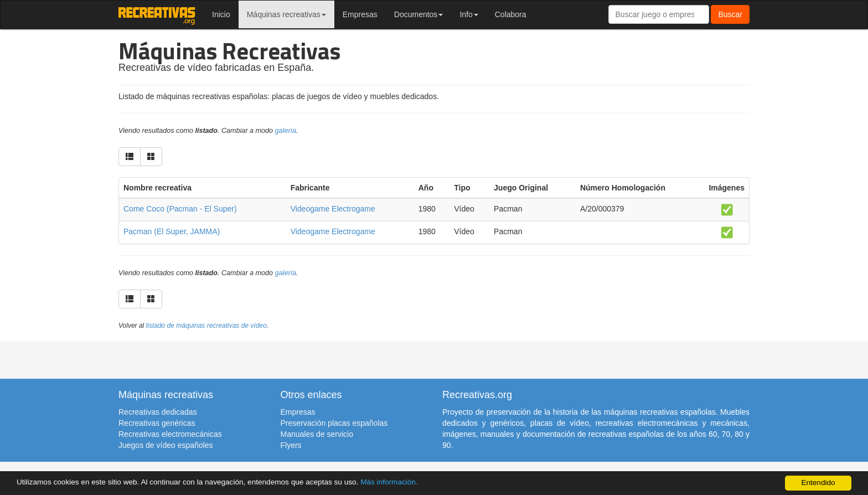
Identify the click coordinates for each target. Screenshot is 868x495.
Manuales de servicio (317, 434)
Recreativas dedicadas (158, 412)
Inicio (221, 14)
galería (286, 131)
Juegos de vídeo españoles (166, 445)
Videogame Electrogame (333, 209)
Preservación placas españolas (334, 423)
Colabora (511, 14)
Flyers (291, 445)
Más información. (389, 482)
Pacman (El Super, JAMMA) (172, 231)
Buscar (730, 14)
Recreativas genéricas (157, 423)
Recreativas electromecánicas (170, 434)
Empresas (360, 14)
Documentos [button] (419, 14)
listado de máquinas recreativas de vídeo (206, 326)
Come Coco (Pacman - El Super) (180, 209)
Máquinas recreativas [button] (286, 14)
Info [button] (469, 14)
